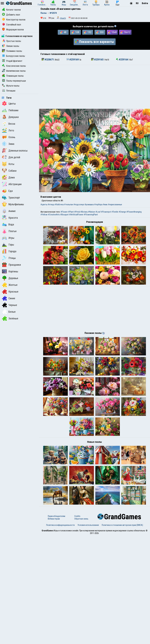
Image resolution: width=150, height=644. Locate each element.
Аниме (9, 211)
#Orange (122, 212)
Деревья (10, 278)
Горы (8, 244)
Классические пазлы (14, 66)
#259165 (98, 60)
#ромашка (89, 204)
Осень (9, 137)
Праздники (11, 265)
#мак (105, 204)
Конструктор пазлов (14, 20)
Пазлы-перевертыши (14, 81)
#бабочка (59, 204)
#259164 (122, 60)
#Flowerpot (106, 212)
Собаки (9, 171)
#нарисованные (115, 204)
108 (75, 32)
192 (88, 32)
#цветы (44, 204)
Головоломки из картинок (17, 36)
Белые (9, 312)
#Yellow (44, 215)
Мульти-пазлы (11, 86)
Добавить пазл (11, 15)
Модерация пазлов (13, 30)
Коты (8, 164)
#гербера (98, 204)
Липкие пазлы (11, 46)
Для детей (11, 157)
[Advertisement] (95, 87)
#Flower (64, 212)
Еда (7, 191)
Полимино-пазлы (12, 51)
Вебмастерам (54, 627)
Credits (77, 624)
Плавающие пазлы (13, 76)
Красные (10, 291)
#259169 (73, 60)
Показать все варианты (95, 42)
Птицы (9, 258)
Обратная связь (81, 627)
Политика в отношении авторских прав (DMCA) (122, 633)
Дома (8, 177)
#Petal (77, 212)
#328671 (48, 60)
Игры (8, 238)
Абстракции (12, 184)
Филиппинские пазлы (14, 71)
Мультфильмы (13, 204)
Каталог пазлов (11, 10)
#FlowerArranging (134, 212)
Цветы (9, 103)
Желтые (10, 285)
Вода (8, 224)
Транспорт (11, 197)
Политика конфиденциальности (60, 633)
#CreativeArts (54, 215)
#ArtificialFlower (76, 215)
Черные (10, 305)
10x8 (112, 32)
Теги (6, 98)
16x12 (125, 32)
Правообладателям (56, 624)
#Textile (115, 212)
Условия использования (88, 633)
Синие (9, 298)
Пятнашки (9, 91)
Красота (10, 218)
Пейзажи (10, 110)
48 (63, 32)
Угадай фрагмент (12, 61)
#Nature (92, 212)
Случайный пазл (12, 25)
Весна (9, 124)
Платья (9, 231)
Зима (8, 144)
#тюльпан (69, 204)
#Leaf (98, 212)
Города (9, 251)
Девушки (10, 117)
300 (100, 32)
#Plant (71, 212)
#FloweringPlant (91, 215)
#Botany (84, 212)
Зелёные (10, 318)
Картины (10, 271)
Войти (145, 3)
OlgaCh (63, 18)
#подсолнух (79, 204)
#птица (51, 204)
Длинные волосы (15, 150)
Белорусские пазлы (13, 56)
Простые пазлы (12, 41)
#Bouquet (64, 215)
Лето (8, 130)
